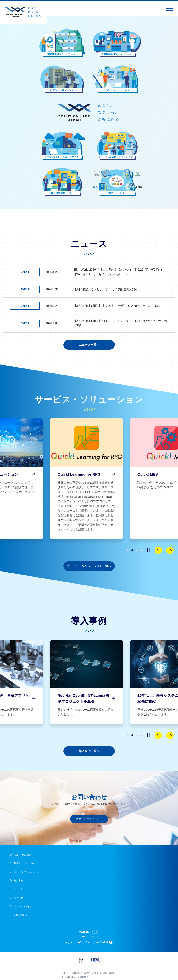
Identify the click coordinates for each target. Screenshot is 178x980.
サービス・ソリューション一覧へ (89, 566)
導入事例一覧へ (89, 751)
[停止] (149, 550)
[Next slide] (170, 550)
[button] (62, 43)
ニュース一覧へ (89, 345)
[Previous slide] (158, 550)
